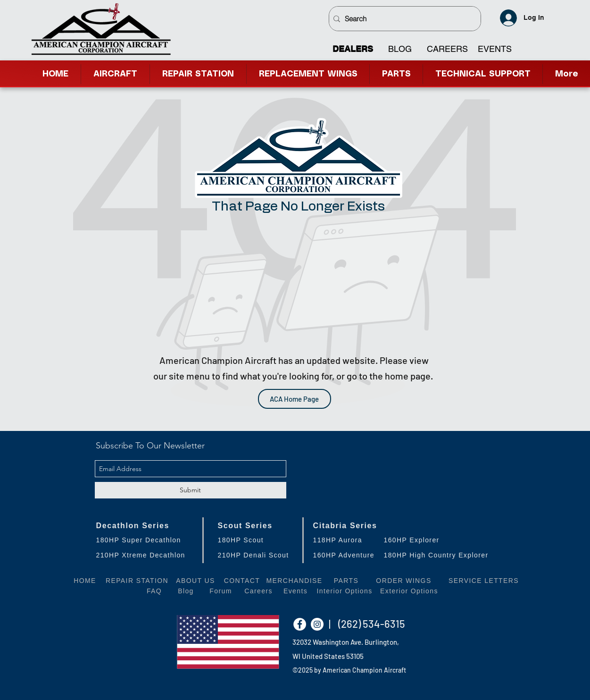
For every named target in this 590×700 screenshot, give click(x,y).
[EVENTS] (494, 49)
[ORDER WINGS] (404, 580)
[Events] (296, 591)
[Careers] (259, 591)
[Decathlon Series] (144, 526)
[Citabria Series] (402, 526)
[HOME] (85, 580)
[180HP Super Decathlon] (144, 540)
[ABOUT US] (196, 580)
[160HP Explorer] (437, 540)
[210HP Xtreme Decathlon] (144, 555)
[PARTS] (346, 580)
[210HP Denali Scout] (260, 555)
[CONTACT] (242, 580)
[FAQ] (154, 591)
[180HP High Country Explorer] (439, 555)
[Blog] (186, 591)
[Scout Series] (260, 526)
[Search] (403, 19)
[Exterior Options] (409, 591)
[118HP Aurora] (353, 540)
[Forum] (221, 591)
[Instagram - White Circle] (317, 624)
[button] (483, 74)
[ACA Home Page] (295, 399)
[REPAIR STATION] (137, 580)
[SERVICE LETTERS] (484, 580)
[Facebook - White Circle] (300, 624)
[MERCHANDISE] (295, 580)
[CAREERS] (447, 49)
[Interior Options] (345, 591)
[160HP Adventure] (353, 555)
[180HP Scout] (260, 540)
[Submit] (191, 490)
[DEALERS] (353, 49)
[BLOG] (400, 49)
